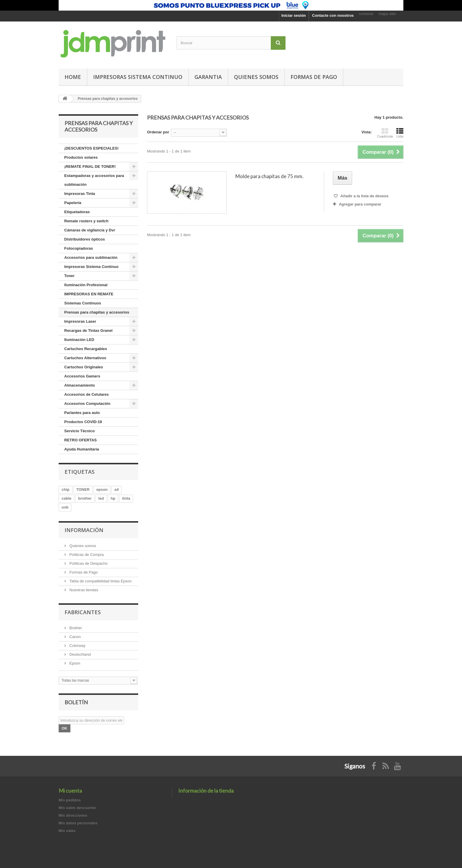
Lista (400, 133)
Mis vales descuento (77, 808)
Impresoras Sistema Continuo (138, 77)
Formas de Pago (83, 572)
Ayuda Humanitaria (82, 449)
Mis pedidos (70, 800)
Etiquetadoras (77, 212)
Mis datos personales (78, 823)
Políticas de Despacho (88, 563)
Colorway (77, 646)
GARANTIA (208, 77)
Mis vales (67, 831)
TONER (83, 490)
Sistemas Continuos (83, 303)
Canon (75, 637)
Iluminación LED (79, 340)
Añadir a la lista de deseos (364, 196)
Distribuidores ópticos (85, 239)
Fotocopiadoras (79, 248)
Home (73, 77)
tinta (126, 498)
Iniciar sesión (294, 15)
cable (66, 498)
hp (113, 498)
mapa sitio (387, 14)
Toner (69, 276)
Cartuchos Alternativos (85, 358)
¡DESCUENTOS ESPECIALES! (91, 148)
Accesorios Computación (87, 404)
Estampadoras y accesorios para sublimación (94, 180)
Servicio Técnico (79, 431)
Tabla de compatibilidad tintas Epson (100, 581)
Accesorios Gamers (82, 376)
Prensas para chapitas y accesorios (97, 312)
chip (66, 490)
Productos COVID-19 (83, 422)
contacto (366, 14)
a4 (116, 490)
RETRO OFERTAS (80, 440)
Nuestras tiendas (83, 590)
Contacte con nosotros (333, 15)
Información (84, 530)
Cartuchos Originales (84, 367)
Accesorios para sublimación (91, 257)
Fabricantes (83, 612)
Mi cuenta (70, 791)
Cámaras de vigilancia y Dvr (90, 230)
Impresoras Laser (80, 321)
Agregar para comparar (360, 204)
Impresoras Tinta (80, 194)
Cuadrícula (385, 133)
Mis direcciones (73, 815)
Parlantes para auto (82, 413)
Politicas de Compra (86, 555)
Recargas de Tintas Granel (88, 331)
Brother (75, 628)
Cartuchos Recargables (86, 349)
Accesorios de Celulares (86, 394)
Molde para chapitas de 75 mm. (269, 176)
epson (102, 490)
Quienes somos (256, 77)
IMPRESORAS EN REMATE (89, 294)
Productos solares (81, 157)
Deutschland (80, 654)
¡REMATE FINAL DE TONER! (90, 167)
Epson (74, 663)
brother (85, 498)
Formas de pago (314, 77)
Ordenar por (158, 132)
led (101, 498)
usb (65, 507)
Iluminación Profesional (86, 285)
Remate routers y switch (86, 221)
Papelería (73, 203)
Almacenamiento (80, 385)
